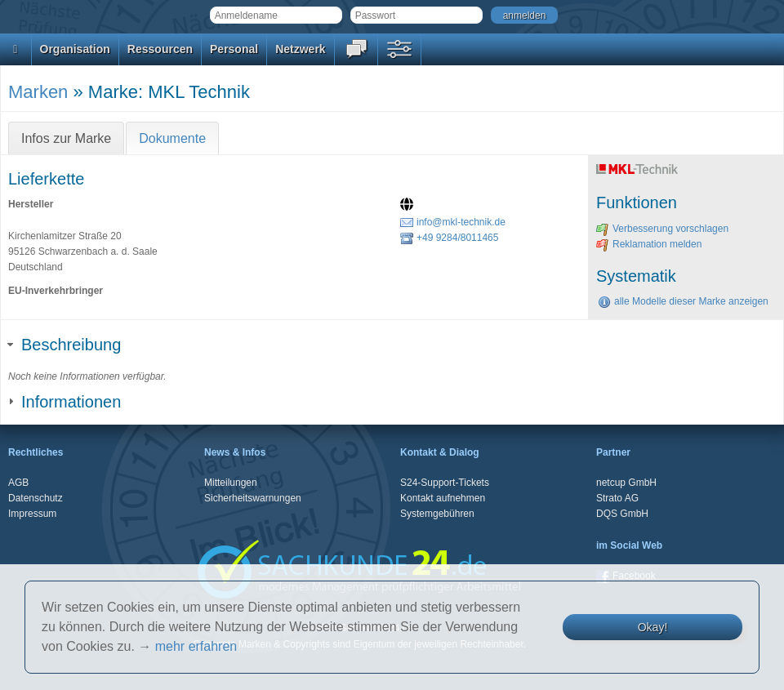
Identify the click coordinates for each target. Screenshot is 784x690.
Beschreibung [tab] (65, 345)
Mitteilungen (231, 483)
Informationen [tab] (65, 402)
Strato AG (617, 498)
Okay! (653, 627)
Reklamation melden (649, 244)
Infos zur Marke (66, 138)
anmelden (525, 16)
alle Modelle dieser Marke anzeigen (683, 301)
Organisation (75, 49)
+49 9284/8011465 (449, 238)
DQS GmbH (622, 514)
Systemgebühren (437, 514)
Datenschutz (36, 498)
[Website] (408, 206)
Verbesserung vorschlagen (662, 229)
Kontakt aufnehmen (443, 498)
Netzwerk (300, 49)
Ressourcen (160, 49)
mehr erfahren (196, 646)
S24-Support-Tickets (445, 483)
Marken (38, 92)
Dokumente (172, 138)
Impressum (32, 514)
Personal (234, 49)
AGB (18, 483)
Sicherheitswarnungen (253, 498)
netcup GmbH (626, 483)
